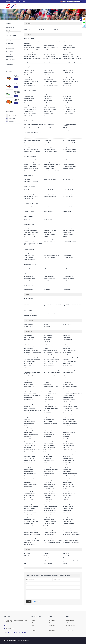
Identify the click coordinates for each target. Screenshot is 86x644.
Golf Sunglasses (9, 44)
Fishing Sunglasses (10, 46)
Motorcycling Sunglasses (11, 36)
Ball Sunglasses (9, 52)
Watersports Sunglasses (11, 49)
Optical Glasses (9, 62)
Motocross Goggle (10, 65)
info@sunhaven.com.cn (11, 2)
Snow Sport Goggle (16, 100)
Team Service (35, 623)
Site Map (34, 631)
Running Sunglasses (10, 38)
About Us (77, 6)
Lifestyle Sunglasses (10, 33)
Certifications (35, 628)
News (44, 6)
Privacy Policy (52, 631)
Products (36, 6)
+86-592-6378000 (13, 122)
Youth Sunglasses (10, 57)
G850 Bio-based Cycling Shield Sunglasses (17, 93)
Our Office (46, 325)
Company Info (52, 621)
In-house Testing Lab (29, 327)
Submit (29, 602)
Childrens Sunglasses (10, 60)
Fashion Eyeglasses (16, 84)
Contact (8, 617)
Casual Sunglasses (16, 76)
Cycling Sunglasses (10, 28)
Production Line (47, 327)
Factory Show (54, 6)
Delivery (34, 621)
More (16, 79)
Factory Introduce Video (29, 325)
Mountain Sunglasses (10, 41)
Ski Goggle (8, 31)
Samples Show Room (67, 325)
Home (28, 6)
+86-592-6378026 (23, 2)
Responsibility (52, 623)
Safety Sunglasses (10, 54)
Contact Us (66, 6)
